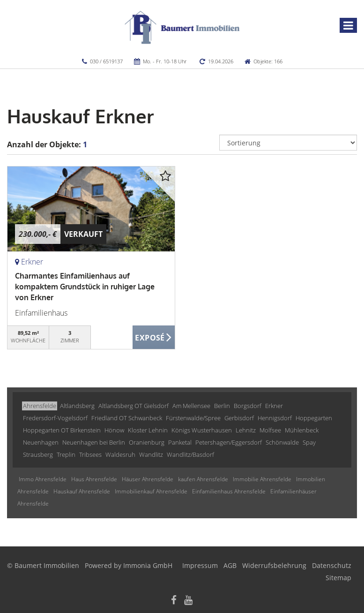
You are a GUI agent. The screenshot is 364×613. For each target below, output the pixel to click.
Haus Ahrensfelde (94, 479)
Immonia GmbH (148, 565)
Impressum (200, 565)
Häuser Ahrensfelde (148, 479)
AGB (230, 565)
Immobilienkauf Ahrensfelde (151, 491)
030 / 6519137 (106, 61)
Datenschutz (332, 565)
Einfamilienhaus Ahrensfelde (229, 491)
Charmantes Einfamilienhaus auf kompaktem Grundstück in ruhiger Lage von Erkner (85, 287)
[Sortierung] (288, 143)
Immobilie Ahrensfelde (262, 479)
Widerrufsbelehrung (274, 565)
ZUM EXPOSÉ (154, 338)
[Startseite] (182, 27)
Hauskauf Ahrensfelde (82, 491)
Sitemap (338, 578)
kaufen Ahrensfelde (203, 479)
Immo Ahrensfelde (43, 479)
